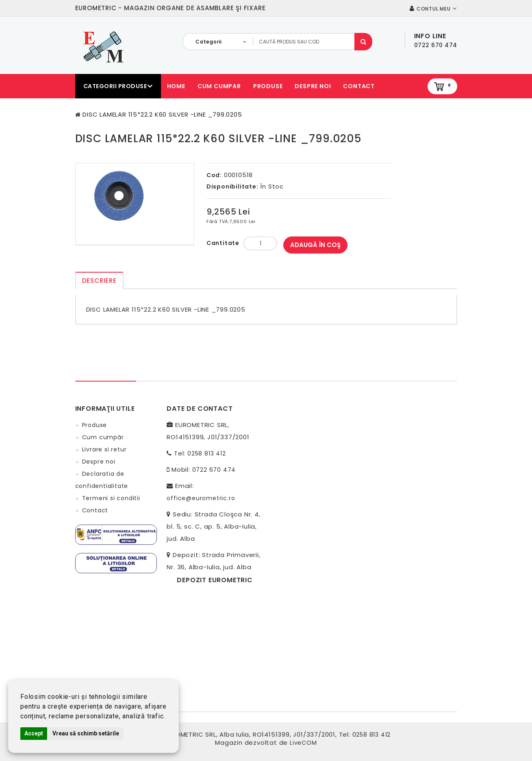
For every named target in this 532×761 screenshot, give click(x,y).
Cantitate (223, 243)
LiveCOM (303, 743)
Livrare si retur (104, 449)
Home (176, 86)
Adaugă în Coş (315, 245)
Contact (359, 86)
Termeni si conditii (111, 498)
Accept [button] (34, 733)
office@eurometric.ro (201, 498)
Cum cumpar (219, 86)
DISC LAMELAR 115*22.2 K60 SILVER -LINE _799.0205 (162, 114)
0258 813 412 (207, 453)
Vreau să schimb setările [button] (86, 733)
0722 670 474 (214, 470)
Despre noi (313, 86)
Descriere (99, 281)
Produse (268, 86)
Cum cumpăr (103, 437)
